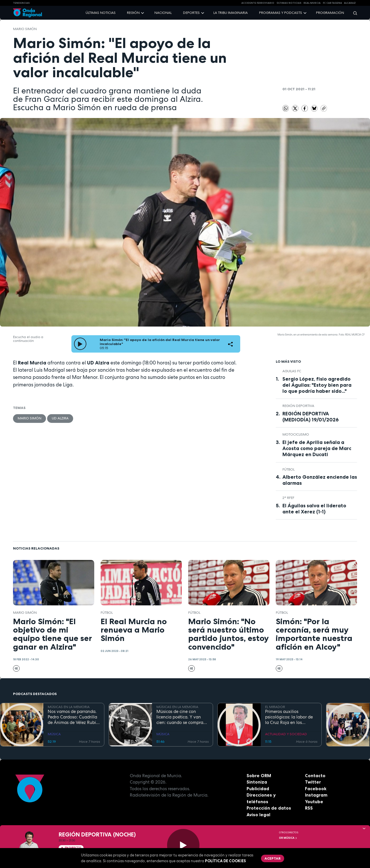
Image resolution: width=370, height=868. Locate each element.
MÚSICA (54, 734)
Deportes (191, 13)
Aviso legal (258, 815)
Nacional (163, 13)
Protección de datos (269, 808)
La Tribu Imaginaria (231, 13)
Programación (330, 13)
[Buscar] (353, 13)
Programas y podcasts (281, 13)
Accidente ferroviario (258, 3)
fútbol (288, 469)
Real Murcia (312, 3)
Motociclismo (296, 434)
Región (133, 13)
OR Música (288, 838)
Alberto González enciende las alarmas (320, 480)
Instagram (316, 795)
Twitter (313, 782)
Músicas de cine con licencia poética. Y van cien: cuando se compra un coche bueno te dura (180, 717)
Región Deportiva (298, 406)
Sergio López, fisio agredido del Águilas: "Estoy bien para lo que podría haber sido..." (317, 385)
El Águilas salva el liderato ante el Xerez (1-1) (314, 509)
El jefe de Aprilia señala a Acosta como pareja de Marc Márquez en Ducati (317, 448)
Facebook (316, 789)
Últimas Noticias (289, 3)
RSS (309, 808)
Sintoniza (257, 782)
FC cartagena (332, 3)
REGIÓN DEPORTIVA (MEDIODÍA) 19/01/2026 (311, 417)
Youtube (314, 802)
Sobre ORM (259, 776)
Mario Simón (25, 29)
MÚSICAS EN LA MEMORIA (69, 707)
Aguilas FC (292, 371)
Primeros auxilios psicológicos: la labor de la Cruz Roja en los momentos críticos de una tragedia (290, 717)
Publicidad (258, 789)
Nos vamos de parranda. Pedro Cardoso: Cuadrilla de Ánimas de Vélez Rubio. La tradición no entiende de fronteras (74, 717)
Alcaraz (350, 3)
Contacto (315, 776)
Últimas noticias (101, 13)
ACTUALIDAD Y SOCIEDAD (286, 734)
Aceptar (273, 858)
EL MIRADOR (275, 707)
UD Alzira (60, 418)
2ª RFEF (288, 498)
